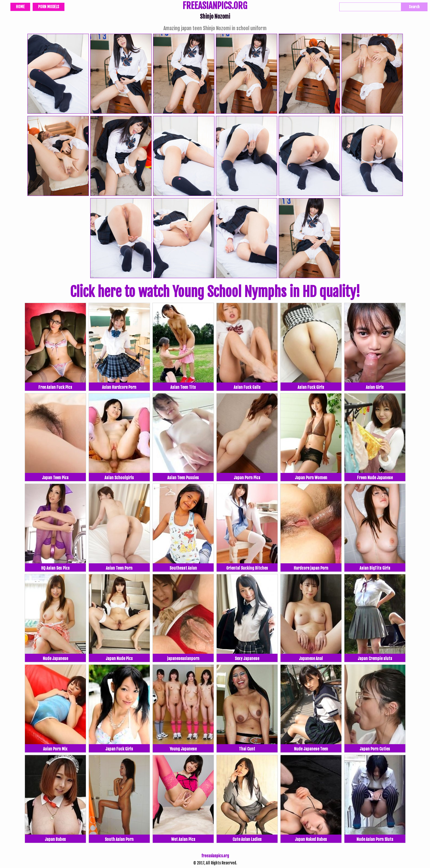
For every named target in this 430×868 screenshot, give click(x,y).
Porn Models (49, 7)
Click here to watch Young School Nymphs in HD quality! (215, 292)
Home (20, 7)
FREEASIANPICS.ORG (215, 6)
